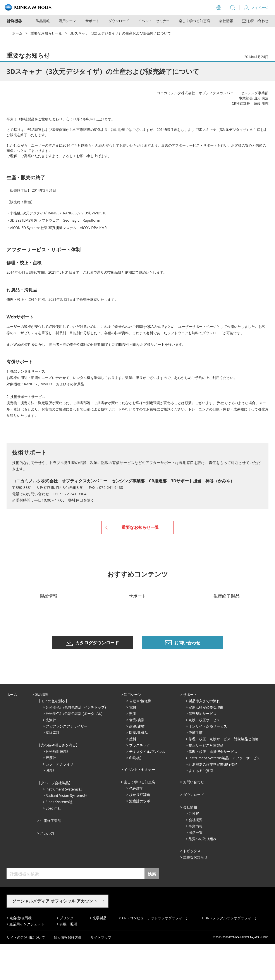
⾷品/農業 (137, 756)
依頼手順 (196, 769)
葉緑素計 (53, 769)
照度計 (51, 806)
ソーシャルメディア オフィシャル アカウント (55, 937)
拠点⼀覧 (196, 869)
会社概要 (196, 856)
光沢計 (51, 756)
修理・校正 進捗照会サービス (213, 788)
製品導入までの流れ (204, 737)
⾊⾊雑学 (136, 824)
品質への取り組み (203, 875)
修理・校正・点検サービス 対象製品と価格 (223, 775)
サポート (92, 21)
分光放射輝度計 (58, 787)
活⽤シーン (132, 731)
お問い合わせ (194, 818)
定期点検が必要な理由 (206, 743)
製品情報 (43, 21)
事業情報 (196, 862)
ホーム (17, 33)
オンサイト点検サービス (208, 762)
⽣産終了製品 (51, 857)
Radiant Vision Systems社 (66, 832)
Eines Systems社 (59, 838)
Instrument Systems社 (64, 825)
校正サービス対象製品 (206, 781)
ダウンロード (119, 21)
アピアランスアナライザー (67, 762)
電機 (133, 743)
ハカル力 (47, 869)
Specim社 (53, 844)
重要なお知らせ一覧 (46, 33)
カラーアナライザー (61, 800)
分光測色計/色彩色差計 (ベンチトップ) (76, 743)
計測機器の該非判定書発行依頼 (213, 800)
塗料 (133, 775)
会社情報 (226, 21)
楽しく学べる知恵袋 (194, 21)
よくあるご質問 (201, 807)
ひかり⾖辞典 (140, 831)
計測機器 (14, 21)
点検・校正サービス (204, 756)
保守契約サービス (203, 750)
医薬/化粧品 (139, 769)
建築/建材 (137, 762)
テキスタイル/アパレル (147, 788)
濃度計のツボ (140, 837)
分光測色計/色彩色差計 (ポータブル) (74, 750)
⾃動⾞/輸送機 (140, 737)
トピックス (192, 887)
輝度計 (51, 794)
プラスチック (140, 781)
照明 (133, 750)
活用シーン (67, 21)
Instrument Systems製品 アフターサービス (224, 794)
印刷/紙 (135, 794)
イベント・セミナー (154, 21)
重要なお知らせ (195, 893)
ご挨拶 (194, 850)
